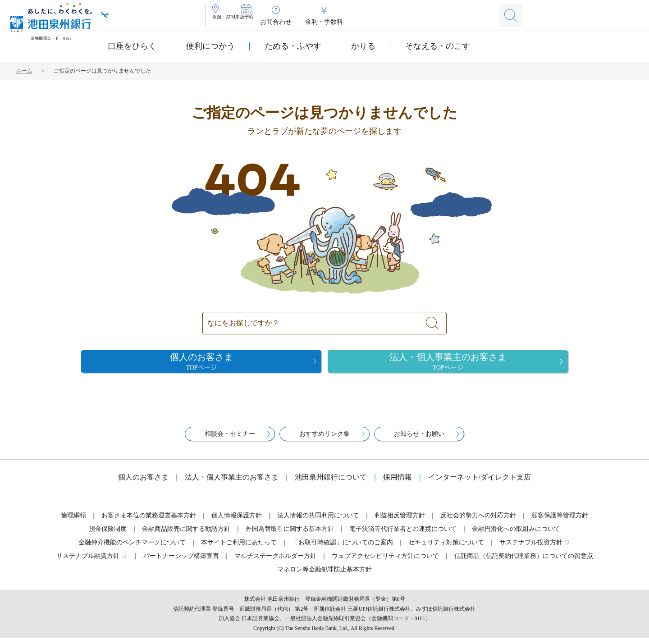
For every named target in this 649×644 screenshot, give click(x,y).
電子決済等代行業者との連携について (403, 535)
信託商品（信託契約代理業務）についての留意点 (524, 562)
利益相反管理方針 (400, 522)
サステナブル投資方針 (531, 549)
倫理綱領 (73, 522)
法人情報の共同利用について (318, 522)
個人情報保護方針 (237, 522)
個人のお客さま (143, 483)
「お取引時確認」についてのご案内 (343, 549)
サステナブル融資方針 (88, 562)
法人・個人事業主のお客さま (232, 483)
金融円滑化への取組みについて (516, 535)
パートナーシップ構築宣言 (181, 562)
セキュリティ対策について (446, 549)
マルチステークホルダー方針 (275, 562)
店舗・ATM (235, 22)
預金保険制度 (108, 535)
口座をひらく (132, 46)
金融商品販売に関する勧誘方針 (186, 535)
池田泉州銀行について (331, 483)
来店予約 (278, 22)
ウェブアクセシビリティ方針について (385, 562)
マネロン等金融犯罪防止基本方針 (324, 576)
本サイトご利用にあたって (239, 549)
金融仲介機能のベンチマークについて (132, 549)
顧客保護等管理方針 (560, 522)
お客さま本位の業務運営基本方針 (149, 522)
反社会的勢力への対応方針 (478, 522)
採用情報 (398, 483)
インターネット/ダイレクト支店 (480, 483)
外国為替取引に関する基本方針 (290, 535)
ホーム (24, 71)
